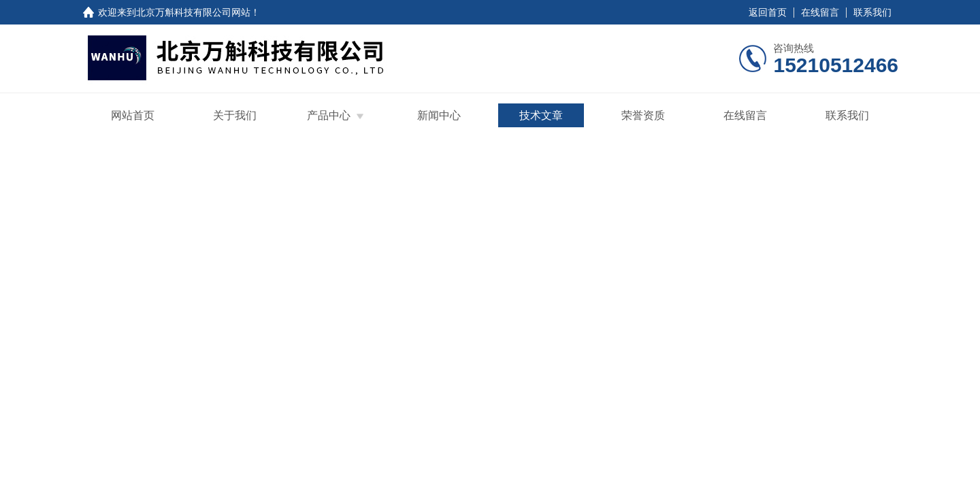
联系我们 (872, 12)
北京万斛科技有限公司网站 (193, 12)
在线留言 (820, 12)
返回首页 (768, 12)
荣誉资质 (643, 115)
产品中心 (329, 115)
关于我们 (235, 115)
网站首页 (133, 115)
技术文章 (541, 115)
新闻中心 (439, 115)
